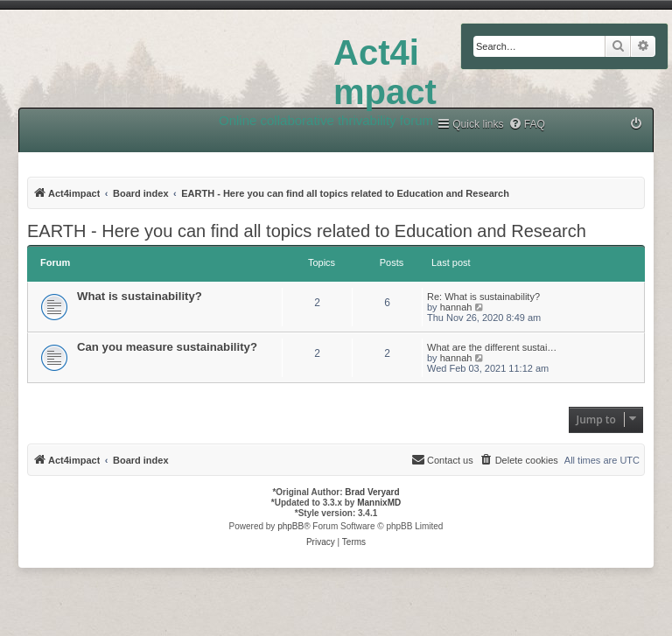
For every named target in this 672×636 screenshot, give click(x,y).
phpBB (290, 526)
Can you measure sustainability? (167, 347)
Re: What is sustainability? (483, 297)
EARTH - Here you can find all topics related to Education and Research (307, 231)
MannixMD (379, 503)
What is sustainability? (140, 296)
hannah (456, 307)
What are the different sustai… (492, 347)
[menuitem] (527, 125)
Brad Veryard (372, 492)
